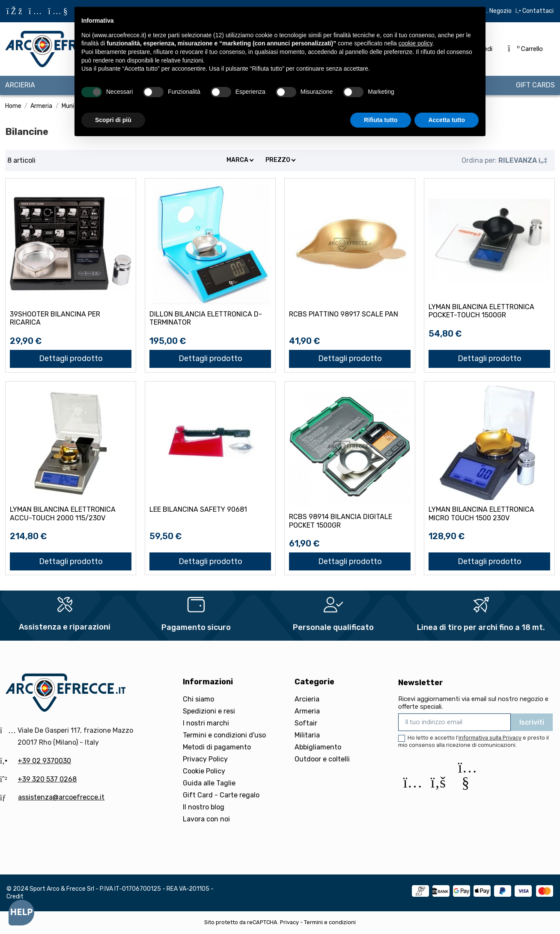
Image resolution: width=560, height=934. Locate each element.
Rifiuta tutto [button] (381, 120)
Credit (15, 897)
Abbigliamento (318, 747)
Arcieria (307, 699)
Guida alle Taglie (209, 783)
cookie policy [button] (416, 43)
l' (489, 738)
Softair (306, 723)
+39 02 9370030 (44, 761)
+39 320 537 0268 (47, 779)
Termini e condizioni (330, 922)
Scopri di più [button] (113, 120)
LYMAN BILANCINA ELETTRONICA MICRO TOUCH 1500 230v (481, 513)
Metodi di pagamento (217, 747)
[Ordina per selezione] (504, 161)
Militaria (307, 735)
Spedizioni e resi (209, 711)
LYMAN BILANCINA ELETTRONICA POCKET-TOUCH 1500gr (481, 311)
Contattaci (537, 11)
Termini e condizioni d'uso (224, 735)
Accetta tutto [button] (447, 120)
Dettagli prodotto (71, 358)
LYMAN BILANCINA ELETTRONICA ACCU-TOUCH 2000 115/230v (63, 513)
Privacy (289, 922)
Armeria (307, 711)
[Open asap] (21, 913)
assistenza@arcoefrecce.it (61, 797)
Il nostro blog (204, 807)
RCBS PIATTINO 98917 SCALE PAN (344, 314)
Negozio (500, 11)
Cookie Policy (204, 771)
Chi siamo (198, 699)
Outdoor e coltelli (322, 759)
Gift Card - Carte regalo (221, 795)
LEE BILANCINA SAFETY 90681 (198, 509)
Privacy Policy (205, 759)
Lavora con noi (206, 819)
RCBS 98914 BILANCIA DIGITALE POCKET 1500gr (341, 521)
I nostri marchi (206, 723)
